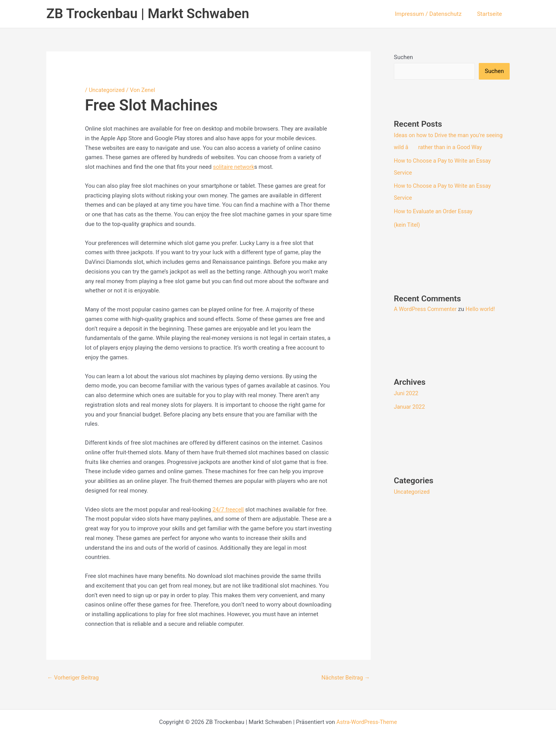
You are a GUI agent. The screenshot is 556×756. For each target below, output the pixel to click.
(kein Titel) (407, 223)
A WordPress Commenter (426, 307)
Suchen (403, 57)
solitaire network (235, 167)
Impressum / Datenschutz (434, 14)
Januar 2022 (410, 404)
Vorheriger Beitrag (74, 678)
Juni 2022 (407, 391)
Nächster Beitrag (345, 678)
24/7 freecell (229, 509)
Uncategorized (107, 90)
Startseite (491, 14)
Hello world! (483, 307)
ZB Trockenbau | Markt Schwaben (148, 14)
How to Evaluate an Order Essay (435, 210)
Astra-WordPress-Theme (367, 722)
